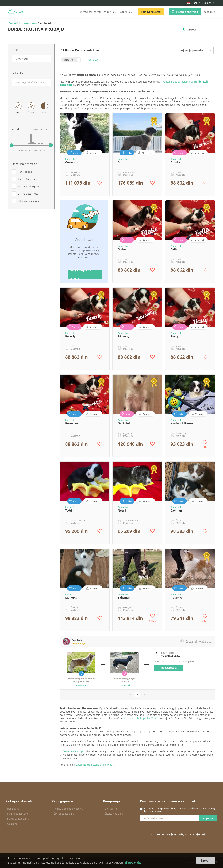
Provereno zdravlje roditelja (31, 186)
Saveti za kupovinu (18, 819)
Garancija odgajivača (28, 194)
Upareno (12, 824)
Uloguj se (210, 12)
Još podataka (169, 668)
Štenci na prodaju (28, 23)
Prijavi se (208, 818)
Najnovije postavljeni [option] (192, 50)
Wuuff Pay (126, 12)
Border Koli (69, 60)
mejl (203, 834)
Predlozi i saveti (90, 12)
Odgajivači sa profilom (29, 201)
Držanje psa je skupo (72, 751)
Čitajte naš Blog (114, 814)
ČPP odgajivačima (64, 814)
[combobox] (31, 59)
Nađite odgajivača (187, 12)
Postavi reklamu (151, 12)
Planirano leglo (25, 172)
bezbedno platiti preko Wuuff (141, 718)
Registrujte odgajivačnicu (68, 809)
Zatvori (206, 860)
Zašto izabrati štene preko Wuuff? (96, 765)
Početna (13, 23)
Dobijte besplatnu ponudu (80, 274)
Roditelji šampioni (26, 179)
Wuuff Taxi (110, 12)
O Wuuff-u (111, 809)
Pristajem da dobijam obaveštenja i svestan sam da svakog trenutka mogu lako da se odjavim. (180, 810)
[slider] (12, 145)
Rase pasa (13, 809)
